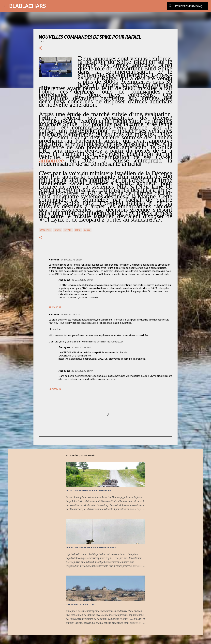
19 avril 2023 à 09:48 (82, 280)
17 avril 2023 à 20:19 (71, 260)
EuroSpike (45, 230)
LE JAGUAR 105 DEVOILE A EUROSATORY (88, 491)
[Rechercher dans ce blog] (191, 6)
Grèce (58, 230)
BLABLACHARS (28, 6)
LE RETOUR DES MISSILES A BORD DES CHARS (91, 547)
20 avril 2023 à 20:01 (82, 347)
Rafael (68, 230)
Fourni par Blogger (106, 639)
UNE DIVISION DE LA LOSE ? (81, 604)
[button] (41, 48)
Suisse (87, 230)
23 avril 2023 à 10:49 (82, 371)
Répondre (55, 307)
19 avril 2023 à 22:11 (71, 315)
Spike (78, 230)
